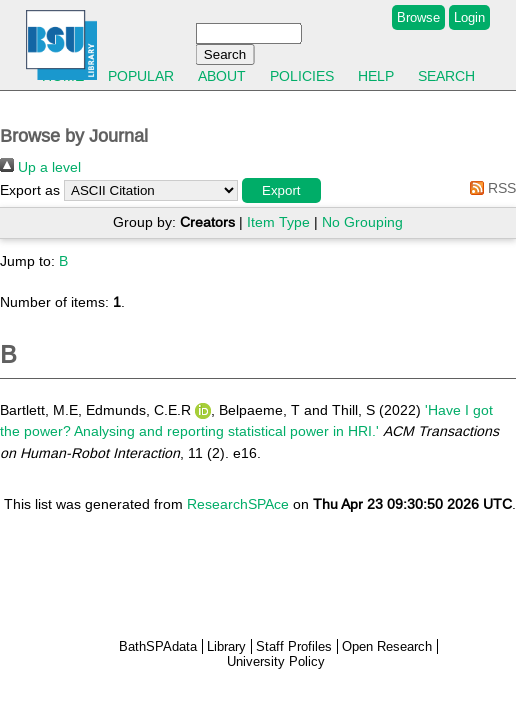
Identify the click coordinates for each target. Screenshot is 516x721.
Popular (141, 76)
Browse (418, 17)
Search (446, 76)
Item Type (278, 222)
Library (226, 646)
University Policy (276, 661)
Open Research (387, 646)
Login (469, 17)
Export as (30, 190)
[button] (281, 190)
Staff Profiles (294, 646)
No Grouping (362, 222)
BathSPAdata (158, 646)
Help (376, 76)
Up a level (40, 167)
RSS (489, 188)
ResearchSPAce (238, 504)
